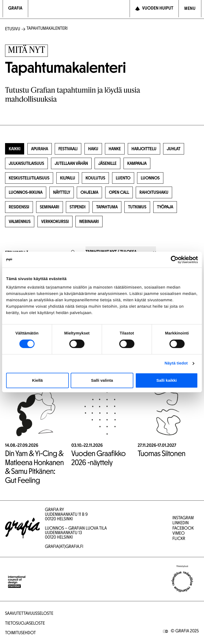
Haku (93, 149)
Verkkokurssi (55, 222)
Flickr (179, 539)
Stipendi (78, 207)
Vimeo (178, 534)
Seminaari (50, 207)
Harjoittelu (144, 149)
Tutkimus (137, 207)
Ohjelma (89, 193)
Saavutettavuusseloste (29, 614)
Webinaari (89, 222)
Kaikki (15, 149)
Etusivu (13, 29)
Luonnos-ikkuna (26, 193)
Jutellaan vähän (71, 164)
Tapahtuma (107, 207)
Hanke (115, 149)
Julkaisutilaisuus (26, 164)
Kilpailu (68, 178)
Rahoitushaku (154, 193)
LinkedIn (181, 523)
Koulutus (95, 178)
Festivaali (68, 149)
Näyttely (62, 193)
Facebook (183, 529)
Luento (123, 178)
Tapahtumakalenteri (47, 29)
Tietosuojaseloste (25, 624)
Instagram (183, 518)
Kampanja (137, 164)
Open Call (119, 193)
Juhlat (174, 149)
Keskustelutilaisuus (29, 178)
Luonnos (150, 178)
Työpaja (165, 207)
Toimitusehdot (20, 633)
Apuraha (40, 149)
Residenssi (19, 207)
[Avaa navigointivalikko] (190, 9)
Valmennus (20, 222)
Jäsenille (107, 164)
